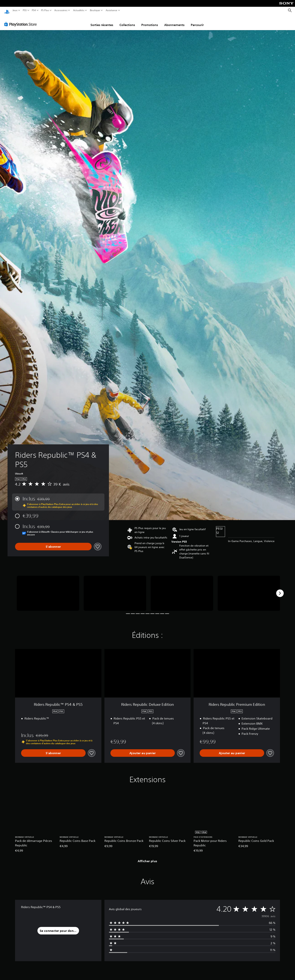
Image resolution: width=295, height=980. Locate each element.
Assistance (112, 10)
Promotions (150, 21)
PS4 (34, 10)
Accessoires (61, 10)
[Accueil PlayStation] (7, 10)
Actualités (79, 10)
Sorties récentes (102, 21)
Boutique (95, 10)
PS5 (25, 10)
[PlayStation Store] (22, 21)
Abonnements (174, 21)
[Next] (280, 590)
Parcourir (197, 21)
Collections (127, 21)
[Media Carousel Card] (48, 590)
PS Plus (45, 10)
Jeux (15, 10)
